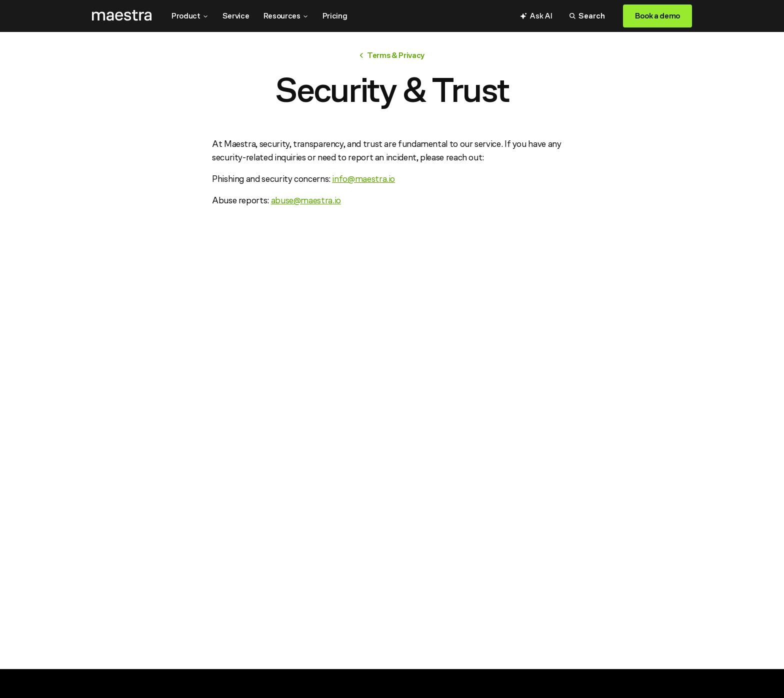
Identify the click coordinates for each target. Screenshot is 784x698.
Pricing (335, 16)
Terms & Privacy (392, 55)
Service (236, 16)
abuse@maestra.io (306, 200)
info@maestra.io (363, 179)
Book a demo (657, 16)
